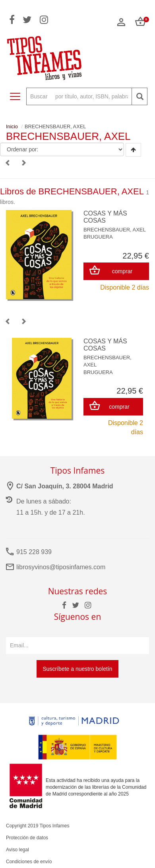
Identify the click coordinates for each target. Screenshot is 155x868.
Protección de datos (27, 838)
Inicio (12, 126)
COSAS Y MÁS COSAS (105, 217)
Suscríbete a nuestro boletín (77, 669)
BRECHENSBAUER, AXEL (115, 230)
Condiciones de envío (29, 862)
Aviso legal (17, 850)
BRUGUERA (98, 237)
